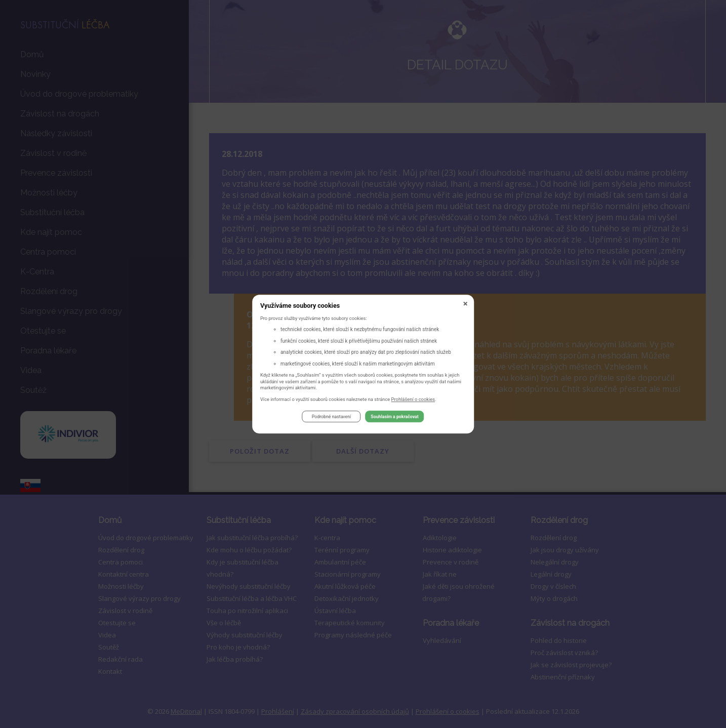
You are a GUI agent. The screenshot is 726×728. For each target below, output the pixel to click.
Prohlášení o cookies (413, 401)
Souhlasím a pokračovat (394, 418)
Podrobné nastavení (331, 418)
